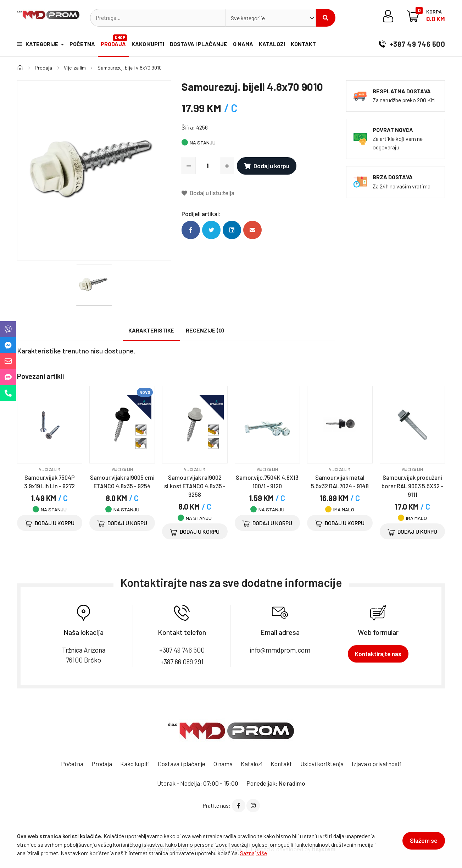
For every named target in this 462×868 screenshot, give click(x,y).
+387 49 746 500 (412, 44)
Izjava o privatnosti (377, 764)
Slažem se (424, 840)
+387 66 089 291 (182, 662)
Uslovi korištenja (322, 764)
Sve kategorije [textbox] (248, 18)
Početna (82, 44)
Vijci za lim (75, 68)
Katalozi (272, 44)
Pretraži (325, 18)
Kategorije (38, 44)
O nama (243, 44)
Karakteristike (151, 330)
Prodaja (114, 41)
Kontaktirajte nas (378, 654)
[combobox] (271, 18)
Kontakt (303, 44)
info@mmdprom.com (280, 650)
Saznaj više (254, 853)
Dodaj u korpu (267, 166)
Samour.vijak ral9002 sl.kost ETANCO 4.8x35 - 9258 (195, 486)
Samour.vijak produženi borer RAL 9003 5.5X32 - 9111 (412, 486)
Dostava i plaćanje (199, 44)
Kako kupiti (148, 44)
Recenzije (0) (205, 330)
